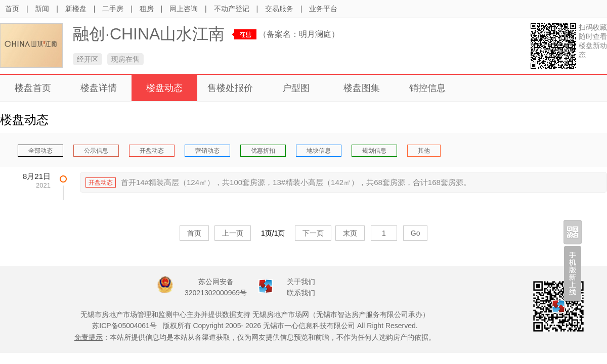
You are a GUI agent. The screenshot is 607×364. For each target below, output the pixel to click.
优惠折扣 (263, 151)
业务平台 (323, 9)
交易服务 (279, 9)
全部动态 (40, 151)
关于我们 (301, 282)
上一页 (233, 233)
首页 (12, 9)
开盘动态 (152, 151)
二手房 (113, 9)
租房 (147, 9)
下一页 (313, 233)
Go (416, 233)
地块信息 (319, 151)
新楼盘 (76, 9)
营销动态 (207, 151)
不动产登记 (232, 9)
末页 (350, 233)
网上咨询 (184, 9)
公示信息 (96, 151)
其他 (424, 151)
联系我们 (301, 293)
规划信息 (374, 151)
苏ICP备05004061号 (124, 326)
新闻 (42, 9)
